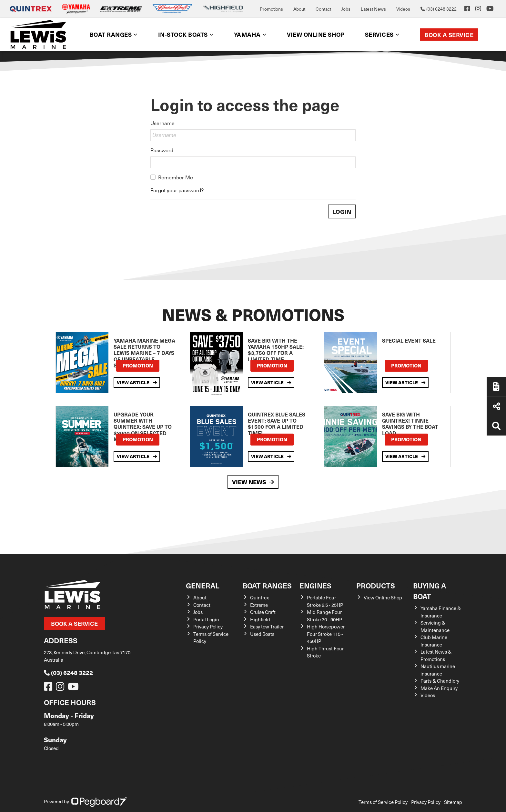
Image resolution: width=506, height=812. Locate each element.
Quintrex (259, 597)
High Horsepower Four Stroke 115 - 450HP (326, 634)
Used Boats (262, 634)
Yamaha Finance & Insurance (441, 612)
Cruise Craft (263, 612)
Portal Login (206, 619)
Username (162, 123)
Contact (323, 9)
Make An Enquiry (439, 688)
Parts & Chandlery (440, 681)
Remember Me (176, 177)
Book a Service (449, 35)
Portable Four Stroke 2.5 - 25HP (325, 601)
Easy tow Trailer (267, 627)
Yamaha (247, 34)
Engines (315, 585)
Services (379, 34)
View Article (137, 382)
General (203, 585)
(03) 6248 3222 (68, 672)
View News (253, 482)
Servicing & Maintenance (435, 626)
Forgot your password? (177, 190)
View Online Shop (383, 597)
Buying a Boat (430, 591)
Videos (403, 9)
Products (376, 585)
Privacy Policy (208, 627)
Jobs (346, 9)
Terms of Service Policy (383, 802)
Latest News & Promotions (436, 655)
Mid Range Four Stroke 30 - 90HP (324, 616)
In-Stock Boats (183, 34)
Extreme (259, 605)
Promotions (271, 9)
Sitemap (453, 802)
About (299, 9)
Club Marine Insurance (434, 641)
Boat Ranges (111, 34)
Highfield (260, 619)
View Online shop (316, 34)
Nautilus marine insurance (438, 670)
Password (162, 150)
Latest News (373, 9)
